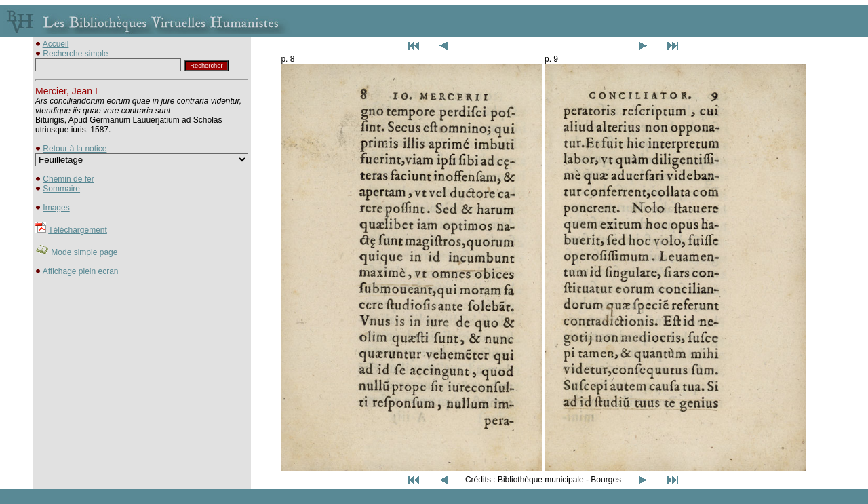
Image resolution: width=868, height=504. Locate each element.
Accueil (56, 44)
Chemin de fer (68, 179)
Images (56, 208)
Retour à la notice (75, 149)
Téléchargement (78, 230)
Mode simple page (84, 252)
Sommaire (61, 189)
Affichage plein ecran (81, 271)
